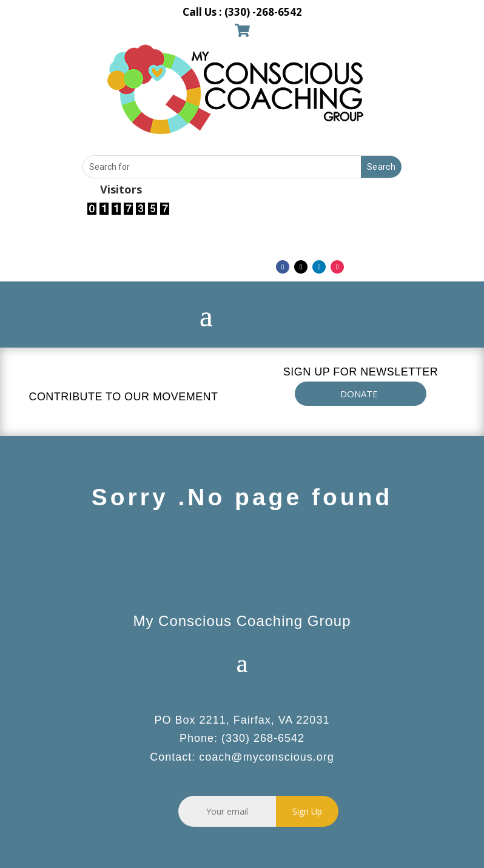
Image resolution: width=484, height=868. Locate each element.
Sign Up (307, 811)
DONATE (359, 394)
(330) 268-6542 (263, 738)
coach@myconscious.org (266, 757)
